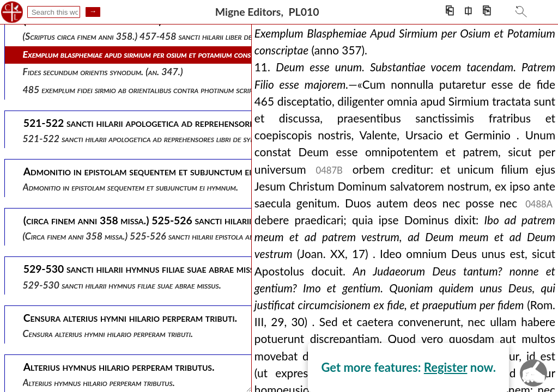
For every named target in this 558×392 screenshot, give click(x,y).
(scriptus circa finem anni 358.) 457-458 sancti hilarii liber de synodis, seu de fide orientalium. (195, 36)
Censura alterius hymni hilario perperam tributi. (108, 333)
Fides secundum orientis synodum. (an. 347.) (103, 72)
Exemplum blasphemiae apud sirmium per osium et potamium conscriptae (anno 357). (173, 54)
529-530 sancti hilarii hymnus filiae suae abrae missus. (122, 285)
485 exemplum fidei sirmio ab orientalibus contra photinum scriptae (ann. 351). (165, 90)
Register (446, 367)
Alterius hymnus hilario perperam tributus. (99, 382)
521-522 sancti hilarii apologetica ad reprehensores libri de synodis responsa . (165, 139)
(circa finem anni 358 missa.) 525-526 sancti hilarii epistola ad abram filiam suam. (173, 236)
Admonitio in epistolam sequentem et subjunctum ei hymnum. (131, 187)
